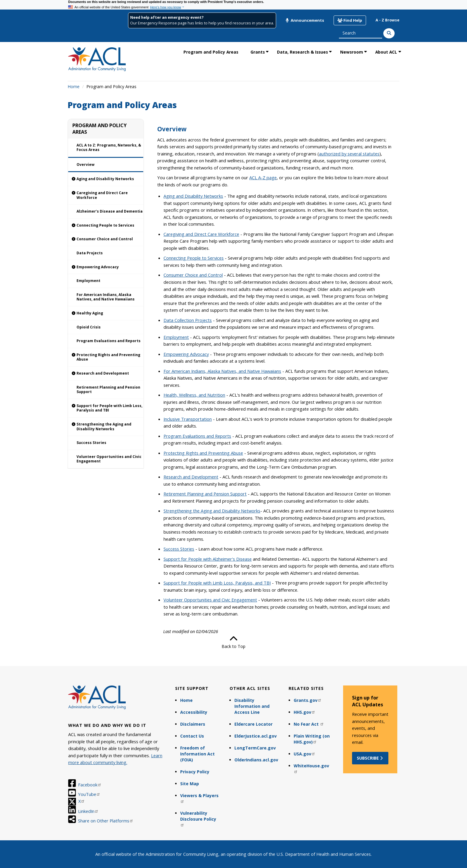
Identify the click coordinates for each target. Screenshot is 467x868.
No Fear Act (309, 724)
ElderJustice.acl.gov (256, 736)
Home (74, 87)
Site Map (190, 784)
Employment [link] (88, 281)
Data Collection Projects (188, 320)
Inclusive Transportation (188, 419)
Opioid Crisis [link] (89, 327)
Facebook (90, 785)
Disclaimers (193, 724)
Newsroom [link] (352, 52)
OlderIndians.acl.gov (256, 760)
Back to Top (233, 642)
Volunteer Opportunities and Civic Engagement (210, 600)
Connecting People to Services (194, 258)
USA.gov (305, 754)
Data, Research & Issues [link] (302, 52)
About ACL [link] (386, 52)
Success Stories (179, 549)
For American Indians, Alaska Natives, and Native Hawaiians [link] (106, 297)
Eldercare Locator (253, 724)
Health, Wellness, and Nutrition (194, 395)
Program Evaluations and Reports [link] (109, 341)
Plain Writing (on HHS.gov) (312, 739)
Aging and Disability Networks (193, 196)
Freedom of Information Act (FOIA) (197, 754)
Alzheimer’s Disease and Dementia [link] (110, 211)
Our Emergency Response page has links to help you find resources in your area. (202, 23)
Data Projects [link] (90, 253)
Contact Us (192, 736)
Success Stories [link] (91, 443)
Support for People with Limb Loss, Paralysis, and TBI (217, 583)
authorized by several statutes (349, 154)
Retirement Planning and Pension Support (205, 494)
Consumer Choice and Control (193, 275)
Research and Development (191, 477)
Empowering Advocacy (186, 354)
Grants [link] (258, 52)
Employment (176, 337)
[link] (106, 179)
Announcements (305, 20)
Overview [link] (85, 165)
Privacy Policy (195, 772)
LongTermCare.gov (255, 748)
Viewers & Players (199, 798)
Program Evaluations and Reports (197, 436)
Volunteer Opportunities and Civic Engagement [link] (109, 459)
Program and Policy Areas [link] (211, 52)
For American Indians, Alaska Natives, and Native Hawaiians (222, 371)
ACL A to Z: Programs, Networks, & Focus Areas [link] (109, 148)
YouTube (89, 794)
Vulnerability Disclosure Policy (198, 818)
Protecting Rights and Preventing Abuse (203, 453)
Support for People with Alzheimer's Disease (208, 559)
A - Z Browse (387, 20)
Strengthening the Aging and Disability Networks (212, 511)
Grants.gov (308, 700)
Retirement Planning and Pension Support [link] (108, 390)
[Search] (389, 33)
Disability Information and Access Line (252, 706)
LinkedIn (88, 811)
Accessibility (194, 712)
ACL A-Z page (263, 177)
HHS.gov (305, 712)
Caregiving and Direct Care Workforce (201, 234)
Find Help (350, 20)
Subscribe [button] (370, 758)
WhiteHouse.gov (311, 768)
